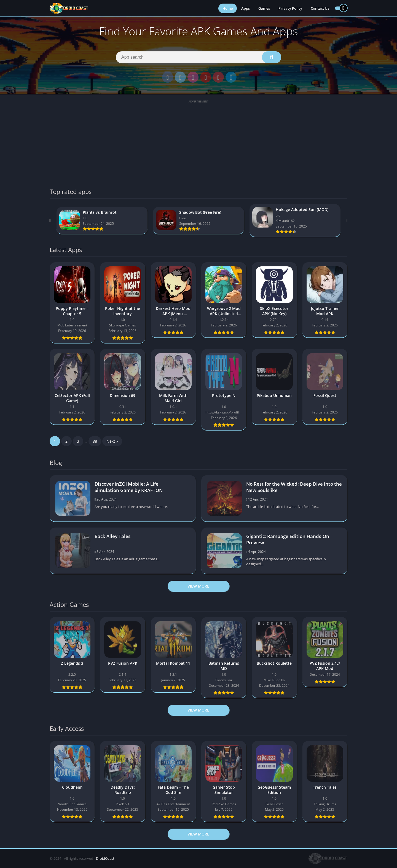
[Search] (198, 57)
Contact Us (320, 8)
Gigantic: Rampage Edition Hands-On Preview (288, 539)
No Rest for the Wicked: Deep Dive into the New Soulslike (294, 487)
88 (95, 441)
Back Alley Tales (112, 536)
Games (264, 8)
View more (198, 586)
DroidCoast (105, 858)
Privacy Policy (290, 8)
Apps (246, 8)
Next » (112, 441)
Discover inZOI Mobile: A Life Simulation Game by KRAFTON (129, 487)
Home (228, 8)
